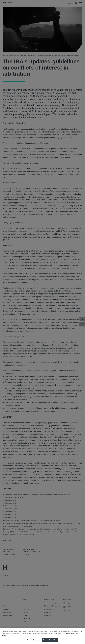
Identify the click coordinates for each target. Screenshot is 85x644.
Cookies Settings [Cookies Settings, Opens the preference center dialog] (33, 642)
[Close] (81, 633)
